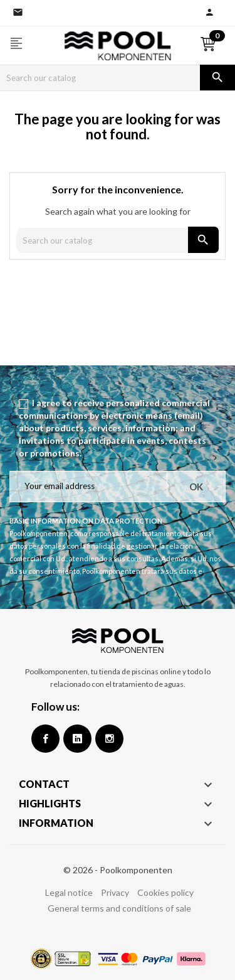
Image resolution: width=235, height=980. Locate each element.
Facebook (45, 739)
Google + (77, 739)
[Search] (100, 78)
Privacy (115, 892)
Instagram (109, 739)
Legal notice (69, 892)
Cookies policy (165, 892)
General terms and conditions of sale (119, 908)
